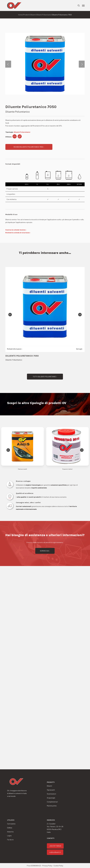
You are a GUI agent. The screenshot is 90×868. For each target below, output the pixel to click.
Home (20, 15)
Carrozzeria (11, 824)
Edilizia (10, 828)
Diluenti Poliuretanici (44, 15)
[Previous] (10, 315)
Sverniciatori (51, 794)
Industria (10, 832)
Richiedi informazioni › (15, 349)
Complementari (52, 802)
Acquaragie (51, 798)
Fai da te (10, 840)
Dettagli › (80, 349)
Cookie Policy (58, 866)
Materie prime (52, 806)
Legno (9, 836)
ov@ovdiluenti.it (55, 852)
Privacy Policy (47, 866)
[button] (83, 5)
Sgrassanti (51, 790)
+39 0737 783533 (55, 846)
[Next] (80, 315)
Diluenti (33, 15)
